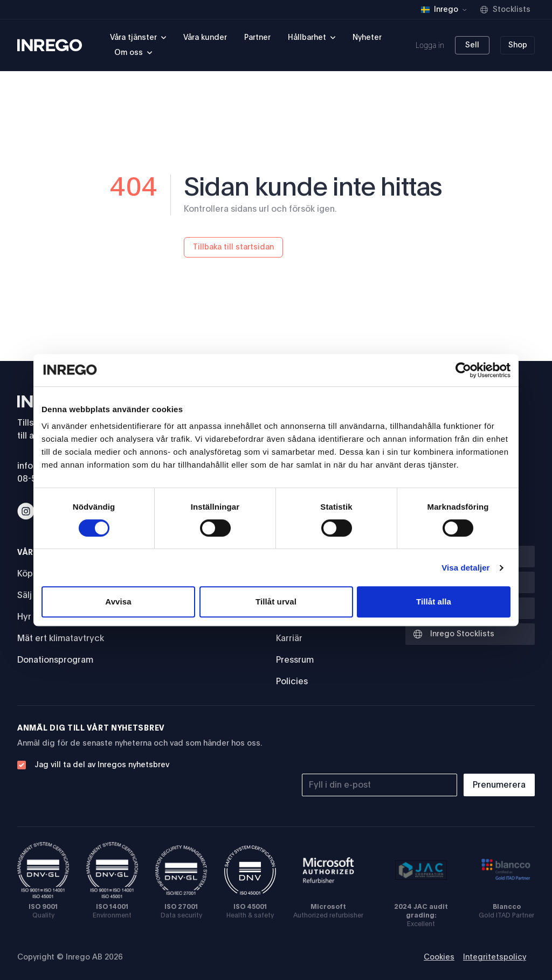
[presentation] (453, 744)
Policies (292, 682)
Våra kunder (205, 38)
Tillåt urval (276, 602)
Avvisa (118, 602)
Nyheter (367, 38)
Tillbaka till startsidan (233, 247)
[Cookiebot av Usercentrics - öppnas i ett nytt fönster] (463, 370)
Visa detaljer (465, 568)
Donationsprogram (55, 660)
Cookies (439, 957)
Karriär (289, 638)
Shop (518, 45)
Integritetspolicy (495, 957)
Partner (257, 38)
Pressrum (295, 660)
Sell (472, 45)
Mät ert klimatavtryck (61, 638)
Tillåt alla (434, 602)
